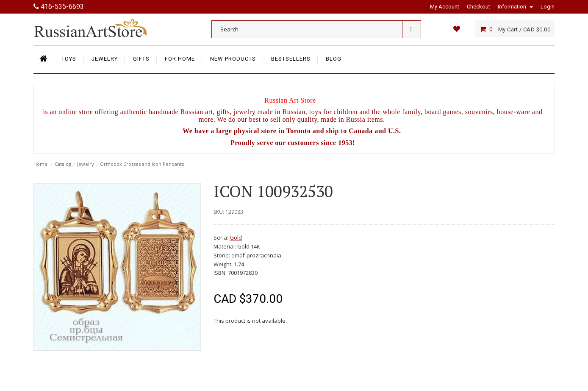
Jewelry (86, 164)
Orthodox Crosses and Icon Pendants (142, 164)
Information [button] (515, 7)
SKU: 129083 (228, 212)
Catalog (63, 164)
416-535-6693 (59, 7)
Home (40, 164)
